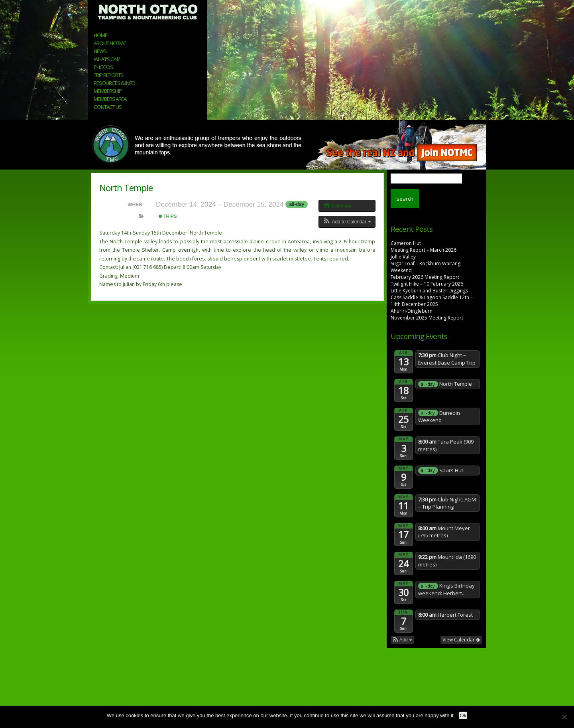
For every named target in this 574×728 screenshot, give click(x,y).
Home (100, 35)
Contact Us (108, 107)
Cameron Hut (406, 243)
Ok (463, 715)
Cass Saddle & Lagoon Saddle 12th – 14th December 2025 (432, 301)
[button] (347, 222)
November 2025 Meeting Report (427, 318)
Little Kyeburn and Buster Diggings (429, 291)
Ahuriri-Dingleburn (412, 311)
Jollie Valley (403, 257)
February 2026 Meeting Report (425, 277)
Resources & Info (114, 83)
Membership (108, 91)
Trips (168, 216)
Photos (103, 67)
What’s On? (107, 59)
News (100, 51)
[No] (564, 717)
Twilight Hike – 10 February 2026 (427, 284)
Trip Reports (108, 75)
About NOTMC (110, 43)
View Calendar (461, 640)
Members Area (110, 99)
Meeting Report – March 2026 (424, 250)
